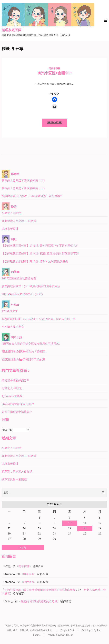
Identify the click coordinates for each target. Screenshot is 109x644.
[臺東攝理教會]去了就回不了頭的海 (23, 359)
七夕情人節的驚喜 (13, 327)
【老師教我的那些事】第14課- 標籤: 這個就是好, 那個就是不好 (40, 254)
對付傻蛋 (29, 582)
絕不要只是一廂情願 (14, 479)
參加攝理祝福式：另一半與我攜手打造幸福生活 (31, 286)
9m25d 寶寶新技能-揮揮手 (18, 404)
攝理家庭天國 (11, 30)
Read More (54, 122)
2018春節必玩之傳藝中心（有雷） (23, 294)
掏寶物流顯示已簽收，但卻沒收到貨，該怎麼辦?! (32, 196)
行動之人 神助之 (12, 213)
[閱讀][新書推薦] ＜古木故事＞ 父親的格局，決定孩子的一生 (39, 319)
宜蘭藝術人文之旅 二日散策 (19, 221)
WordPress (67, 635)
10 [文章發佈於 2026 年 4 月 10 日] (70, 523)
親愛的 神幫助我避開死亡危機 (39, 601)
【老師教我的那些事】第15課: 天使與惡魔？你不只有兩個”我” (40, 246)
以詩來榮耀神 (10, 229)
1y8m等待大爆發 (12, 396)
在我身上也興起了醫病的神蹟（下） (24, 180)
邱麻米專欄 (55, 68)
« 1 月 (23, 548)
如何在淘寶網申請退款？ (17, 412)
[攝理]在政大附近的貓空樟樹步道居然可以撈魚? (31, 344)
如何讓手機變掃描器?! (15, 380)
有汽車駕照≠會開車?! (54, 73)
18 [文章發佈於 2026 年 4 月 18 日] (85, 528)
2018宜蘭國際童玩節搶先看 (19, 278)
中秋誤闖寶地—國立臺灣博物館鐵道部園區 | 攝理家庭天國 (40, 590)
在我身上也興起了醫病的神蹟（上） (24, 188)
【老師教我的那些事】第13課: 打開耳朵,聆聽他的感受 (35, 261)
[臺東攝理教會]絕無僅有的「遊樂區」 (25, 352)
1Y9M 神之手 (10, 311)
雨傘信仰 (24, 566)
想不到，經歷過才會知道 (17, 472)
